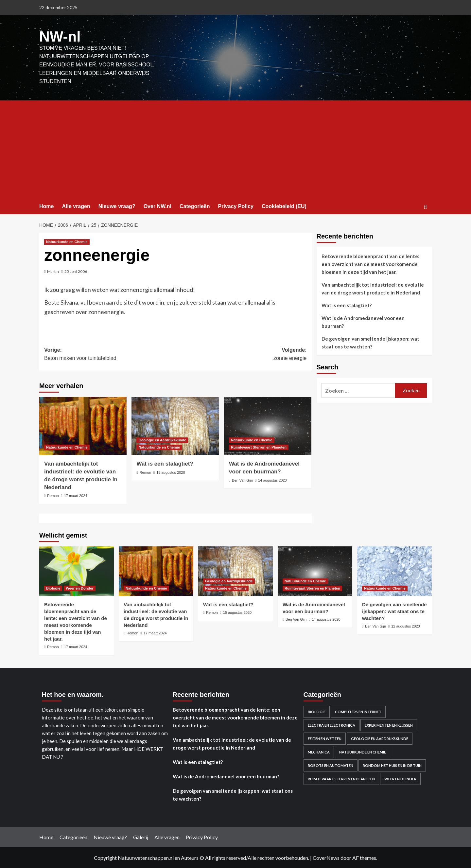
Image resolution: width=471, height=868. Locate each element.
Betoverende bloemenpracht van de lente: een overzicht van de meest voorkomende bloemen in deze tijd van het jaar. (370, 263)
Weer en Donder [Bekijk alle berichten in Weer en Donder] (79, 588)
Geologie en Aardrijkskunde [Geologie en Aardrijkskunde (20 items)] (380, 738)
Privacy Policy (236, 206)
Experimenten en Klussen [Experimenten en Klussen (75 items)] (389, 724)
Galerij (141, 836)
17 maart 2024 (76, 495)
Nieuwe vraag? (117, 206)
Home (46, 206)
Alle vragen (76, 206)
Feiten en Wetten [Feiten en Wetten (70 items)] (325, 738)
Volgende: (241, 354)
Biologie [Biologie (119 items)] (317, 711)
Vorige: (110, 354)
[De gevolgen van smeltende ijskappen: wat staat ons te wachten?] (394, 571)
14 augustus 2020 (272, 480)
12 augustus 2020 (405, 626)
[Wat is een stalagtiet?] (175, 425)
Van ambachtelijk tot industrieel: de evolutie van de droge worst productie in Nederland (373, 288)
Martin (53, 271)
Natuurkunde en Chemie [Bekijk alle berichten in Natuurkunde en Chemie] (67, 241)
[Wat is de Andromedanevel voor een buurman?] (268, 425)
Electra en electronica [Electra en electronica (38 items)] (331, 724)
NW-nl (59, 36)
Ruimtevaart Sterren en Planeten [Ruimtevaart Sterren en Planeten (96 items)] (341, 778)
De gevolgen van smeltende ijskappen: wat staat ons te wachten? (370, 342)
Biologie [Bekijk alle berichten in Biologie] (53, 588)
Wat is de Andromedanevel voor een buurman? (363, 321)
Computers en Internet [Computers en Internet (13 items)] (358, 711)
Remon (53, 495)
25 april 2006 (76, 271)
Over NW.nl (157, 206)
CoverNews (326, 857)
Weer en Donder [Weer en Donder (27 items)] (400, 778)
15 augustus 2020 (171, 472)
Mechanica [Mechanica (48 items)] (319, 751)
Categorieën (195, 206)
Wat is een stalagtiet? (165, 463)
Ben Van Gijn (242, 480)
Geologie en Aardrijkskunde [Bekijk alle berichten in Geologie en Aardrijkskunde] (162, 439)
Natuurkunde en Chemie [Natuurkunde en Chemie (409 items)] (363, 751)
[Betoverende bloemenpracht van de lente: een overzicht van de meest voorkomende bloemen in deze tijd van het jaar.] (77, 571)
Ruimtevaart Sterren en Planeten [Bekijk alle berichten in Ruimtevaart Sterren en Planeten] (259, 447)
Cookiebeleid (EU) (284, 206)
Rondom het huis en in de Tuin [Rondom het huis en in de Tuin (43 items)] (392, 764)
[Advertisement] (235, 149)
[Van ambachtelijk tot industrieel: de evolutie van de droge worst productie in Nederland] (83, 425)
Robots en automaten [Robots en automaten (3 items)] (331, 764)
